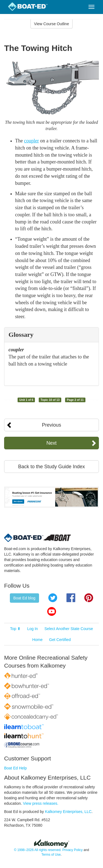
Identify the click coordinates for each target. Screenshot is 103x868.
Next (51, 443)
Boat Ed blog (24, 598)
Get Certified (60, 640)
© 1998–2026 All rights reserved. (38, 850)
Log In (33, 629)
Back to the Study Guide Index (51, 467)
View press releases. (41, 803)
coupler (31, 141)
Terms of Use (51, 855)
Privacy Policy (73, 850)
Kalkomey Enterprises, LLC (68, 812)
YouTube (52, 611)
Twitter (53, 598)
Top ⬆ (15, 629)
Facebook (71, 598)
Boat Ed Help (16, 768)
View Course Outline (51, 24)
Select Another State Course (69, 629)
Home (37, 640)
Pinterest (89, 598)
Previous (51, 425)
